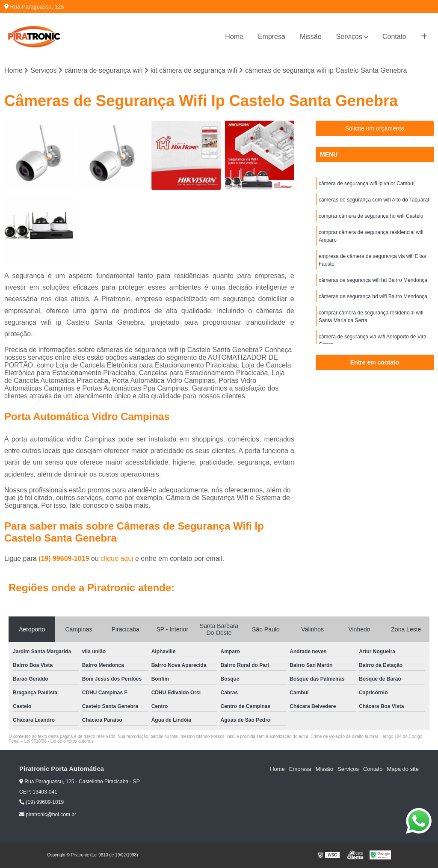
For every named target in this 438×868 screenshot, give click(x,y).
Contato (394, 37)
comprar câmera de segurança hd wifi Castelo (371, 216)
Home (234, 37)
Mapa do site (402, 769)
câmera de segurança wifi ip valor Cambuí (367, 184)
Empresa (272, 37)
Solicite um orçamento (375, 128)
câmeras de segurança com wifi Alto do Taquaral (374, 200)
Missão (311, 37)
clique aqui (117, 558)
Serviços (349, 37)
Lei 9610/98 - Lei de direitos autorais (59, 741)
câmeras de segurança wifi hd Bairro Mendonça (373, 280)
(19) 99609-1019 (65, 558)
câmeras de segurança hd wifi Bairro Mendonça (373, 296)
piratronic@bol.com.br (48, 815)
